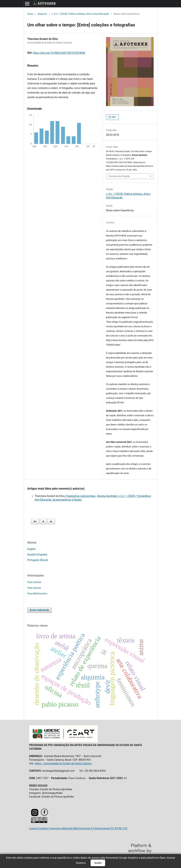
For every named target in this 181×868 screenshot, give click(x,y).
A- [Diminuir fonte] (51, 521)
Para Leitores (34, 582)
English (32, 549)
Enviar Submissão (40, 610)
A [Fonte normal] (43, 521)
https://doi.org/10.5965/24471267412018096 (59, 53)
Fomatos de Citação (119, 176)
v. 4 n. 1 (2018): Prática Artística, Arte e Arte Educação (80, 14)
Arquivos (42, 14)
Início (30, 14)
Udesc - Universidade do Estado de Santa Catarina (63, 763)
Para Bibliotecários (37, 593)
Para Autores (34, 588)
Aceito (98, 863)
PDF (114, 117)
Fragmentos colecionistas (81, 496)
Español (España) (37, 555)
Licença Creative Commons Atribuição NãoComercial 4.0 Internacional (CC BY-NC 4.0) (78, 828)
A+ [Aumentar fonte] (35, 521)
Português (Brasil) (38, 560)
